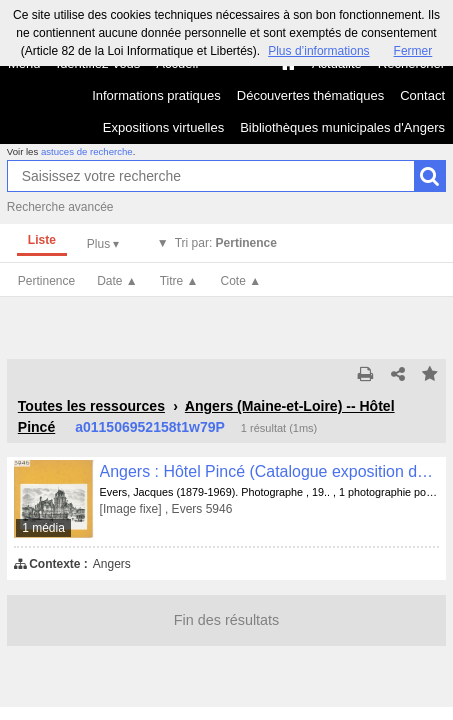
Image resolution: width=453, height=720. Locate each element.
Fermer (413, 51)
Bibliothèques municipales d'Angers (342, 127)
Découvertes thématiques (310, 95)
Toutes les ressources (91, 406)
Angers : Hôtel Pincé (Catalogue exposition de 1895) (270, 471)
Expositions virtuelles (163, 127)
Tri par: (226, 243)
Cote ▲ (241, 281)
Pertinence (46, 281)
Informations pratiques (156, 95)
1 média (43, 528)
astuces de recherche (87, 151)
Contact (422, 95)
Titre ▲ (179, 281)
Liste (42, 240)
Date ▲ (117, 281)
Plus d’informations (318, 51)
